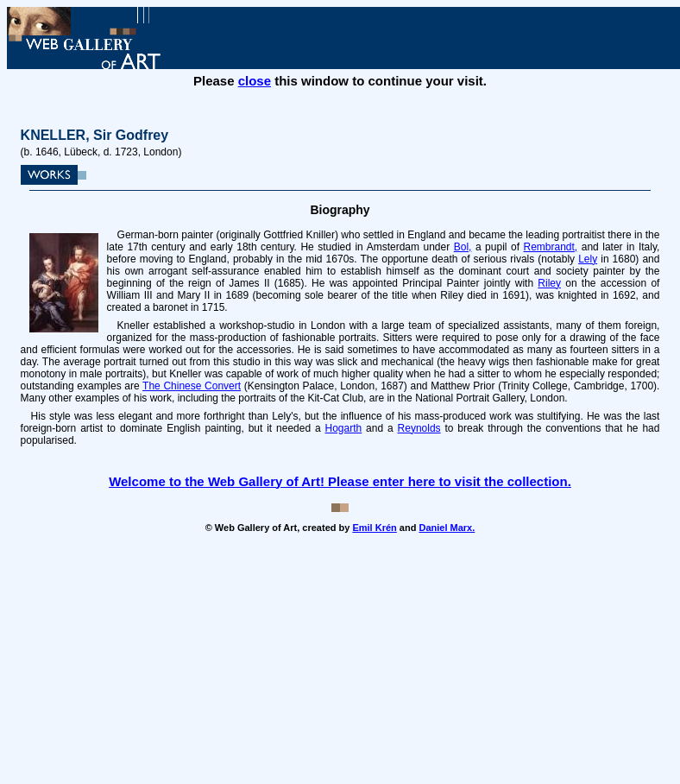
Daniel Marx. (447, 528)
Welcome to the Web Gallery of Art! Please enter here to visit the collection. (340, 481)
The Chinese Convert (192, 386)
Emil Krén (374, 528)
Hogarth (344, 428)
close (255, 81)
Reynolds (419, 428)
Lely (588, 259)
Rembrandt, (551, 247)
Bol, (463, 247)
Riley (549, 283)
